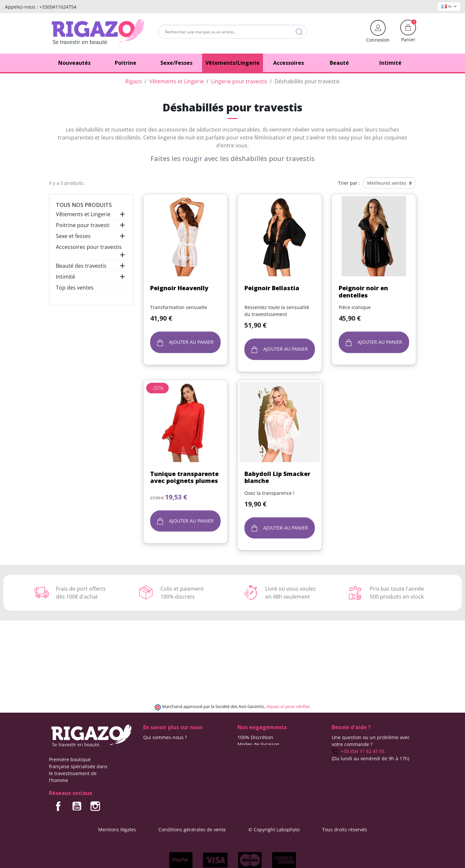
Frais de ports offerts (260, 751)
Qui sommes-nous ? (165, 737)
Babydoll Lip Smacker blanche (277, 477)
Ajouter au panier (185, 342)
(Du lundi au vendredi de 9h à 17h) (370, 758)
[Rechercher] (232, 32)
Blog (148, 751)
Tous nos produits (84, 205)
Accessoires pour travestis (89, 247)
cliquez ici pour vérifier (288, 707)
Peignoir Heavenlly (179, 288)
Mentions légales (117, 829)
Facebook (58, 806)
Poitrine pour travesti (83, 225)
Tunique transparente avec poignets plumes (184, 477)
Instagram (95, 806)
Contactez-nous (160, 744)
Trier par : (349, 183)
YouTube (77, 806)
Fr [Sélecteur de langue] (449, 6)
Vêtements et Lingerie (83, 214)
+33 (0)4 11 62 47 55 (358, 751)
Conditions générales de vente (192, 829)
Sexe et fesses (73, 236)
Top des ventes (75, 288)
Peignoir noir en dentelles (363, 292)
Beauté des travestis (81, 266)
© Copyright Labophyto (274, 829)
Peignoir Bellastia (272, 288)
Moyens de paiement (261, 758)
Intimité (65, 277)
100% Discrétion (255, 737)
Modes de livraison (258, 744)
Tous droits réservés (345, 829)
